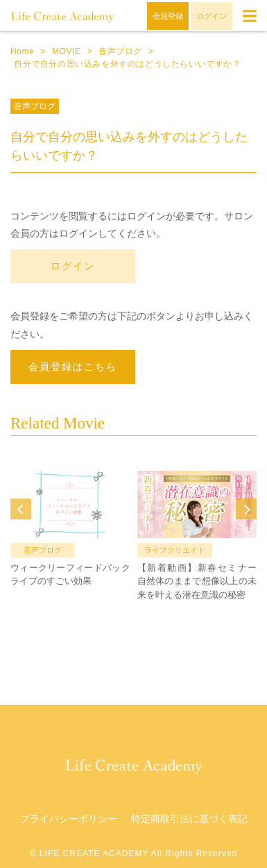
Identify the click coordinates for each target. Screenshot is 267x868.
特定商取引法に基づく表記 (189, 819)
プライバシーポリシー (69, 819)
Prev (21, 509)
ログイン (73, 266)
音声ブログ (35, 106)
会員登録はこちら (73, 367)
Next (246, 509)
